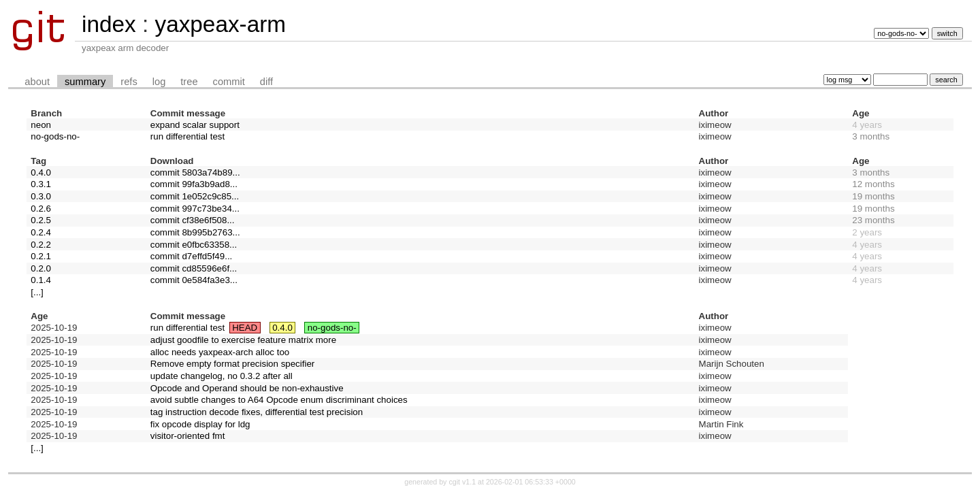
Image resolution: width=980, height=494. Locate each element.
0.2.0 (41, 268)
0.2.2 (41, 245)
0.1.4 (41, 280)
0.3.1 (41, 184)
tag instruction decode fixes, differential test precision (257, 412)
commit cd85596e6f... (194, 268)
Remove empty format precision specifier (232, 364)
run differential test (187, 136)
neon (41, 125)
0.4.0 (41, 172)
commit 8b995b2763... (195, 232)
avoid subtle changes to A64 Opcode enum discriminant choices (279, 400)
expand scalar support (195, 125)
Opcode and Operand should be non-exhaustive (247, 388)
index (109, 24)
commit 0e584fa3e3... (194, 280)
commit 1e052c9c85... (195, 196)
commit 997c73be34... (195, 209)
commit (229, 82)
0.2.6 (41, 209)
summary (85, 82)
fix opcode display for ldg (200, 424)
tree (189, 82)
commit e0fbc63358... (194, 245)
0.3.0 (41, 196)
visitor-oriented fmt (188, 436)
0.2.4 (41, 232)
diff (266, 82)
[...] (37, 292)
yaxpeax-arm (220, 24)
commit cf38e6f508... (193, 220)
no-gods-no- (55, 136)
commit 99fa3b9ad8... (194, 184)
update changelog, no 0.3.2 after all (222, 376)
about (37, 82)
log (159, 82)
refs (129, 82)
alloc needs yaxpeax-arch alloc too (220, 352)
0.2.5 (41, 220)
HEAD (245, 328)
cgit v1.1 (462, 482)
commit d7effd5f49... (192, 256)
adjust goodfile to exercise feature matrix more (243, 340)
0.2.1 (41, 256)
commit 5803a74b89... (195, 172)
